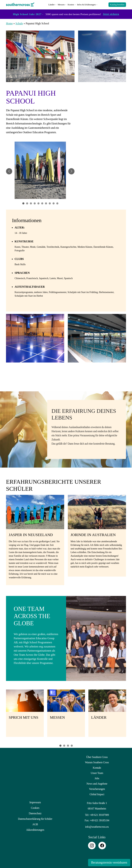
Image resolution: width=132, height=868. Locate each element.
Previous (2, 714)
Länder (51, 4)
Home (9, 23)
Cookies (35, 807)
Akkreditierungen (35, 828)
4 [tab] (72, 745)
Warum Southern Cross (97, 762)
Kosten (71, 4)
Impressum (35, 802)
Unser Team (97, 772)
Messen (61, 4)
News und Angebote (97, 783)
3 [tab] (68, 745)
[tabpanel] (40, 171)
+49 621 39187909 (99, 814)
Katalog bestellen (117, 4)
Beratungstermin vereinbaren (109, 863)
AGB (35, 823)
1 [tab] (60, 745)
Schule (19, 23)
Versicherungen (97, 788)
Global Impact (97, 794)
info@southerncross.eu (97, 826)
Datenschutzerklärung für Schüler (35, 818)
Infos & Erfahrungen (86, 4)
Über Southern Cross (97, 757)
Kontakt (97, 767)
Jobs (97, 778)
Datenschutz (35, 812)
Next (130, 714)
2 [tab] (64, 745)
